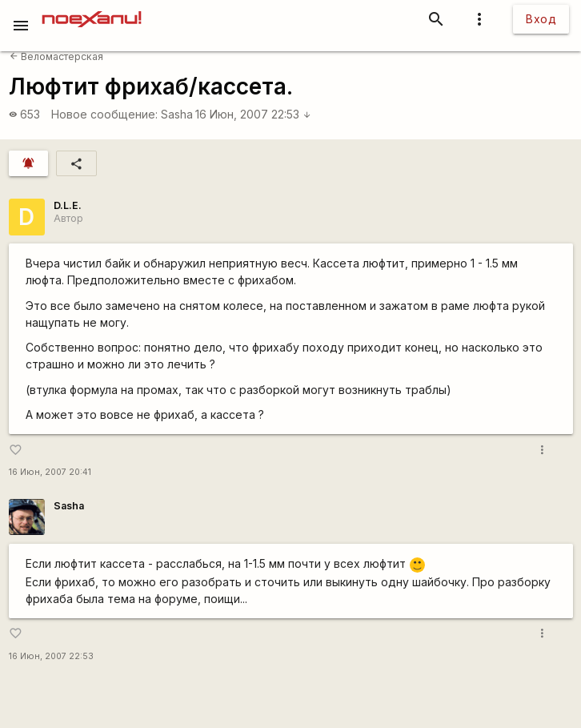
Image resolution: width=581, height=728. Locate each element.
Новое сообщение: (104, 114)
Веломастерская (56, 56)
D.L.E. (68, 205)
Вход (541, 19)
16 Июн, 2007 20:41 (50, 472)
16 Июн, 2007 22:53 (253, 114)
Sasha (177, 114)
